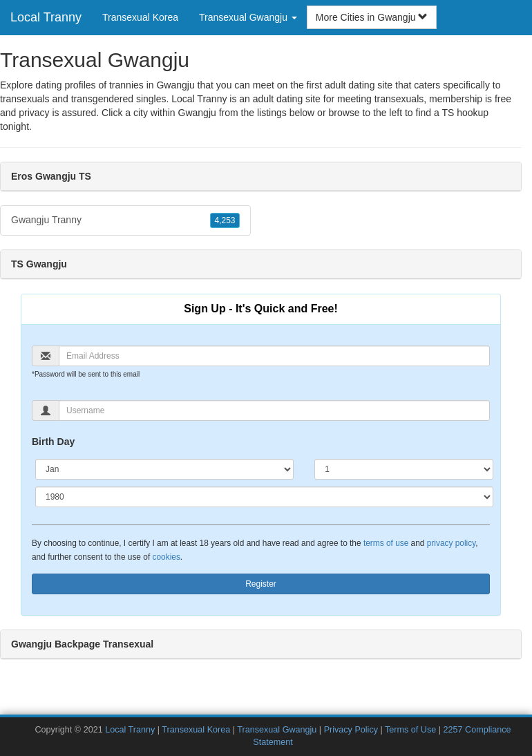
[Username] (274, 410)
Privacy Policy (351, 730)
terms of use (386, 543)
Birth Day (53, 442)
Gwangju (197, 113)
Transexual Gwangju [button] (248, 17)
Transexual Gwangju (277, 730)
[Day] (404, 469)
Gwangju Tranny (125, 220)
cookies (167, 557)
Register (261, 584)
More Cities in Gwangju (372, 17)
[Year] (264, 497)
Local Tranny (46, 17)
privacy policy (451, 543)
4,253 (225, 220)
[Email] (274, 356)
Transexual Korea (140, 17)
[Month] (164, 469)
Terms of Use (410, 730)
